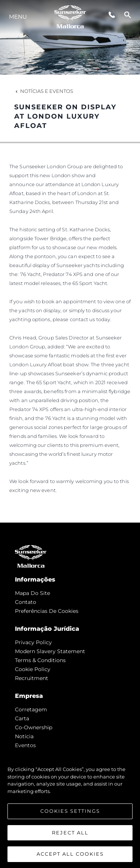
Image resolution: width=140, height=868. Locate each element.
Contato (26, 602)
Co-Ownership (34, 727)
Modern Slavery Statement (50, 651)
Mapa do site (32, 593)
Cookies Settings (70, 811)
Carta (22, 718)
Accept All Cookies (70, 854)
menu (18, 17)
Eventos (25, 745)
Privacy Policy (33, 642)
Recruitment (32, 678)
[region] (70, 808)
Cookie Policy (33, 669)
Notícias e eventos (44, 91)
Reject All (70, 833)
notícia (24, 736)
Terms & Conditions (40, 660)
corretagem (31, 709)
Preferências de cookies (47, 611)
